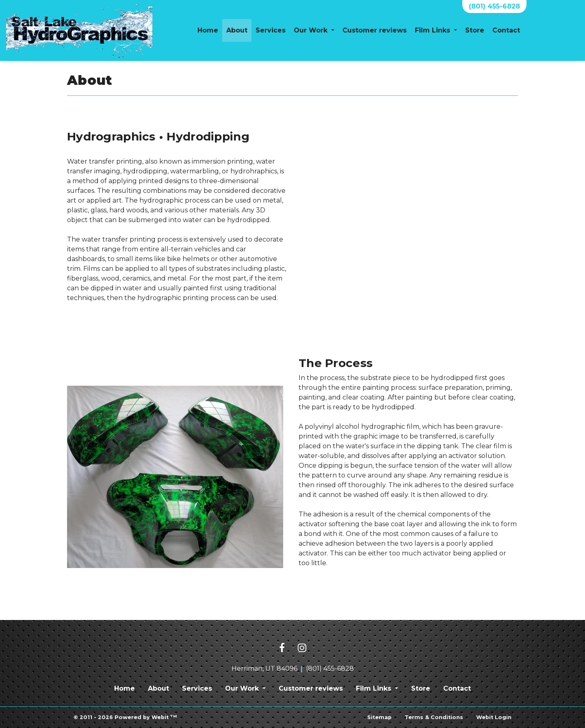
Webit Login (494, 717)
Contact (506, 30)
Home (208, 30)
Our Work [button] (312, 30)
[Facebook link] (282, 648)
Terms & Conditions (434, 717)
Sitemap (379, 717)
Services (271, 30)
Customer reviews (375, 30)
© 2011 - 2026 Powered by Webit (125, 717)
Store (475, 30)
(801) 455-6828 (494, 6)
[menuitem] (208, 30)
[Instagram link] (302, 648)
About (239, 28)
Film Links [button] (433, 30)
